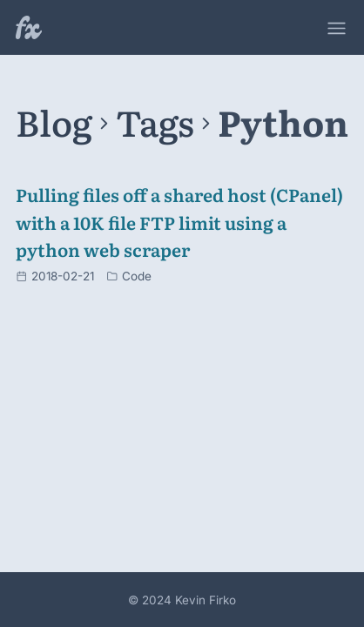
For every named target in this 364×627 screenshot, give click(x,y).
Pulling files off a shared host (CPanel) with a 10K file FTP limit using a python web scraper (179, 222)
